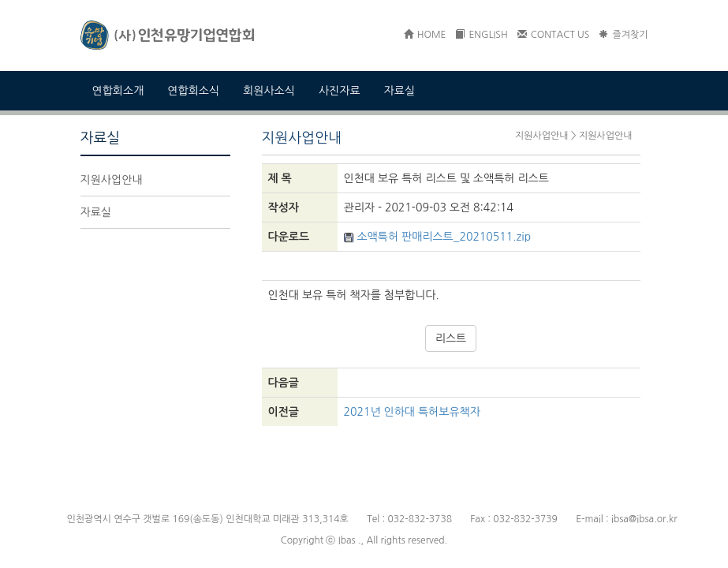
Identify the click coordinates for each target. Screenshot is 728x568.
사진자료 (340, 91)
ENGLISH (481, 35)
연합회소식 (193, 91)
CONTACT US (554, 35)
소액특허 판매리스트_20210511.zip (438, 237)
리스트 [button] (451, 338)
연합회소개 (118, 91)
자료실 (399, 91)
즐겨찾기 (623, 35)
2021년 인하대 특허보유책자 (412, 412)
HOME (425, 35)
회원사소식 (269, 91)
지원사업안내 (112, 180)
